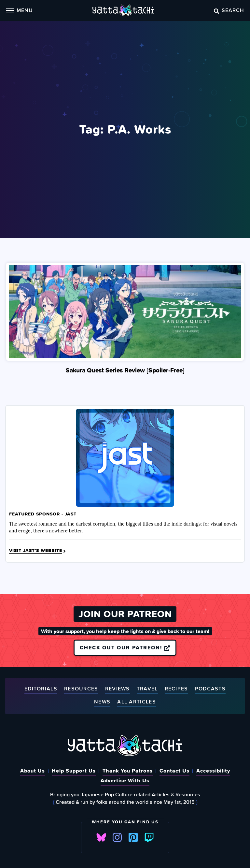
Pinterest (133, 837)
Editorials (41, 689)
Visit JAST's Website (38, 551)
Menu (19, 10)
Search (229, 10)
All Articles (137, 702)
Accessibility (213, 771)
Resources (81, 689)
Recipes (176, 689)
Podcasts (210, 689)
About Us (33, 771)
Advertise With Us (125, 780)
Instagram (117, 837)
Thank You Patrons (128, 771)
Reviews (118, 689)
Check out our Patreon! (125, 647)
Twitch (149, 837)
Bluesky (101, 837)
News (102, 702)
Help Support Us (74, 771)
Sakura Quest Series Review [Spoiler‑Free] (125, 370)
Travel (147, 689)
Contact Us (174, 771)
